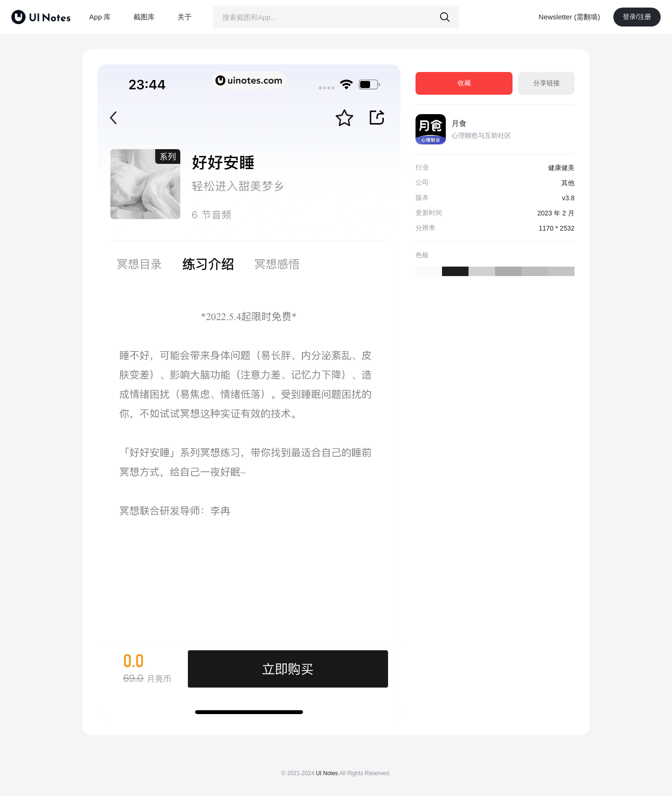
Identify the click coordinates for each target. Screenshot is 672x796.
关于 (185, 17)
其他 (568, 183)
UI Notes (327, 773)
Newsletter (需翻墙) (569, 17)
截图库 (144, 17)
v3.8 (568, 198)
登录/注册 (637, 17)
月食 (459, 123)
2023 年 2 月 (556, 213)
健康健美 (561, 168)
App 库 (100, 17)
